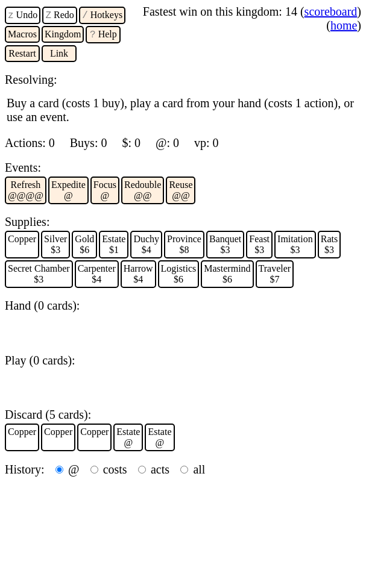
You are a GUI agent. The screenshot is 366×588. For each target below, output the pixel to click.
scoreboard (331, 11)
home (344, 25)
